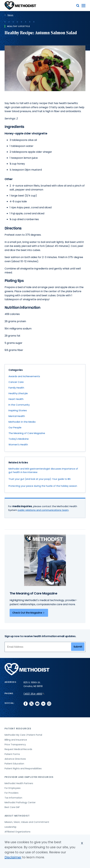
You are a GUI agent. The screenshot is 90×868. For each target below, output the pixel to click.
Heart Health (16, 399)
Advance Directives (15, 759)
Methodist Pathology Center (20, 802)
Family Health (16, 388)
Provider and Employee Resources (29, 777)
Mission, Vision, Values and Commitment (27, 822)
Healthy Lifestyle (18, 393)
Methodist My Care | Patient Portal (23, 735)
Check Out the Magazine (29, 613)
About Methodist (17, 816)
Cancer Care (16, 382)
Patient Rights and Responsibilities (23, 769)
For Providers (12, 793)
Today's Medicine (19, 439)
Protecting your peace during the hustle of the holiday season (43, 486)
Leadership (10, 827)
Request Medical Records (18, 749)
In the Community (19, 405)
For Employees (13, 788)
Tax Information (13, 798)
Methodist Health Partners (19, 783)
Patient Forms (12, 754)
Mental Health (17, 416)
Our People (15, 427)
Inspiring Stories (18, 410)
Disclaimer (13, 857)
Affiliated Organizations (17, 832)
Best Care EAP (12, 807)
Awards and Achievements (24, 376)
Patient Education (14, 764)
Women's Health (18, 445)
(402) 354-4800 (34, 694)
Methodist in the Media (22, 422)
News (10, 15)
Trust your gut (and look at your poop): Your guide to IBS (40, 479)
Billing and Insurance (16, 740)
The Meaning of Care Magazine (27, 433)
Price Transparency (15, 744)
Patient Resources (18, 729)
